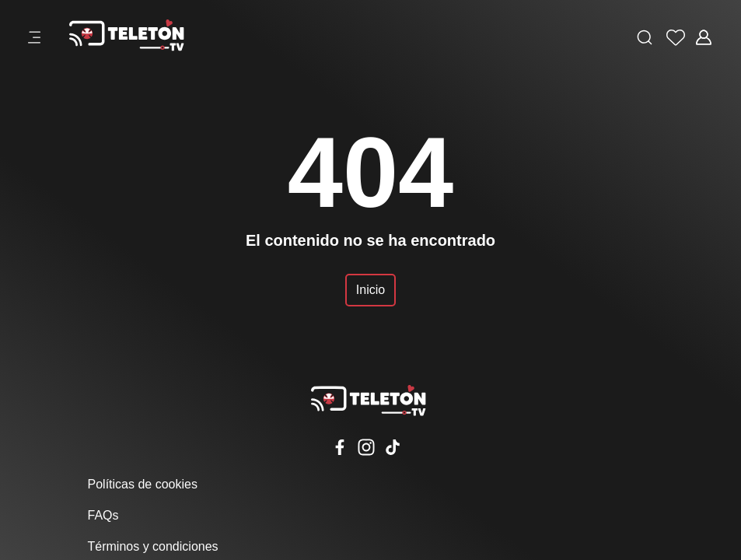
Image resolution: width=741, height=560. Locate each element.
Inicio (370, 290)
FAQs (103, 515)
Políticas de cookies (143, 484)
